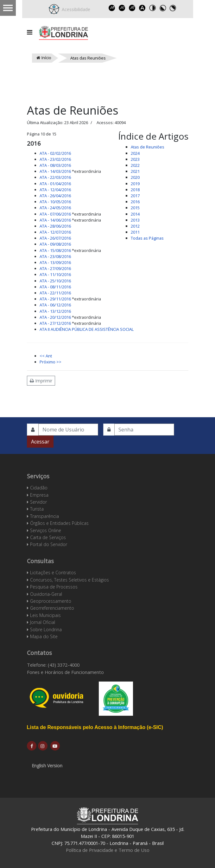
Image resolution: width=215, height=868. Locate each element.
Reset (132, 8)
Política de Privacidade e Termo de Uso (108, 850)
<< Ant (46, 356)
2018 (135, 190)
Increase (112, 8)
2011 (135, 232)
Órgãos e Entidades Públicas (59, 523)
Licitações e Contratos (53, 572)
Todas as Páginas (147, 238)
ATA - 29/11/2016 (55, 299)
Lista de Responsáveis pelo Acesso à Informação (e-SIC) (95, 727)
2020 (135, 177)
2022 (135, 165)
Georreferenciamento (52, 608)
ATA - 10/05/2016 (55, 202)
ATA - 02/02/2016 (55, 153)
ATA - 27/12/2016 (55, 323)
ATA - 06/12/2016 (55, 305)
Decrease (122, 8)
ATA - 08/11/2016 (55, 287)
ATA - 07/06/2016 (55, 214)
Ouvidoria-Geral (46, 594)
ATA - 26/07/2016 (55, 238)
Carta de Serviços (48, 537)
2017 (135, 196)
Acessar (40, 442)
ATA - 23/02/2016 (55, 159)
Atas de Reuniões (148, 147)
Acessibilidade (75, 9)
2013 (135, 220)
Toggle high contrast (152, 8)
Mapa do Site (44, 636)
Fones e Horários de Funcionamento (65, 672)
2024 (135, 153)
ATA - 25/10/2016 (55, 281)
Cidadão (39, 488)
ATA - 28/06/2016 (55, 226)
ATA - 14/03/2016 (55, 171)
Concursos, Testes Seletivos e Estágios (70, 580)
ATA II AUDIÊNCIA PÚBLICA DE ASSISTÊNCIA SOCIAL (87, 329)
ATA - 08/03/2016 (55, 165)
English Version (47, 766)
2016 (135, 202)
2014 (135, 214)
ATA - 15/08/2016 (55, 250)
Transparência (44, 516)
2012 (135, 226)
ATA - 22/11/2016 (55, 293)
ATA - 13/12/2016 (55, 311)
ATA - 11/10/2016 (55, 274)
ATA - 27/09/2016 (55, 268)
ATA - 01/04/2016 (55, 184)
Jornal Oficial (43, 622)
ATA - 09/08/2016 (55, 244)
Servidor (38, 502)
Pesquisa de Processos (54, 587)
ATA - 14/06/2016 (55, 220)
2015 (135, 208)
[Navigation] (30, 32)
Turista (37, 509)
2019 (135, 184)
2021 (135, 171)
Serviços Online (46, 530)
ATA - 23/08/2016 (55, 256)
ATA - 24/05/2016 (55, 208)
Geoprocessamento (51, 601)
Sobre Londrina (46, 629)
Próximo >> (51, 362)
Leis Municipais (45, 615)
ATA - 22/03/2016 (55, 177)
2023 (135, 159)
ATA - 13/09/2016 (55, 262)
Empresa (39, 495)
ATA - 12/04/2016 (55, 190)
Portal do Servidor (49, 544)
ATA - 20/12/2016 (55, 317)
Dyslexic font (142, 8)
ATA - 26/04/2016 (55, 196)
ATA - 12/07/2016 (55, 232)
